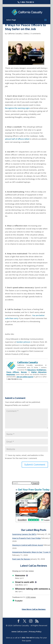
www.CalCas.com (19, 631)
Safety (26, 34)
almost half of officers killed (17, 139)
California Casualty (15, 34)
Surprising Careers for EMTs (24, 534)
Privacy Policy (35, 631)
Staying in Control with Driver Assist (28, 545)
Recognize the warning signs (17, 108)
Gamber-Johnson (23, 342)
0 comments (36, 34)
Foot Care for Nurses (21, 559)
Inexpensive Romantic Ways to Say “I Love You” (33, 552)
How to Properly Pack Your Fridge (26, 538)
